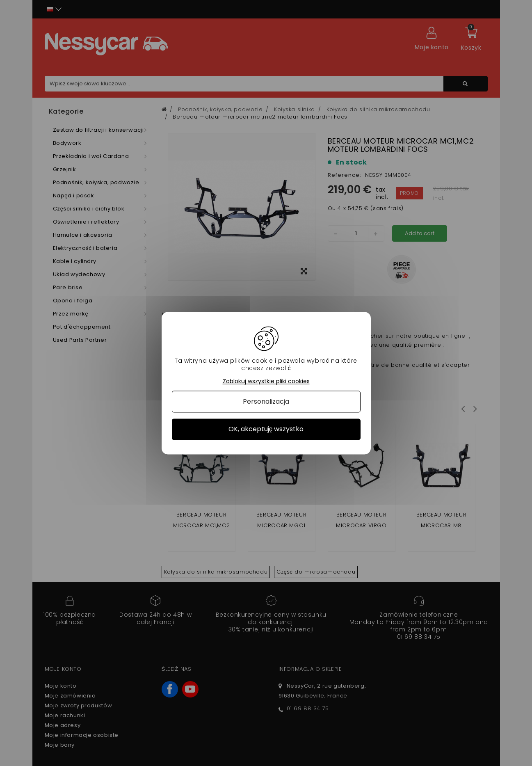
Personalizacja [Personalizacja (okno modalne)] (266, 402)
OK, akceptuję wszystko (266, 429)
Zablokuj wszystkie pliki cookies (266, 381)
